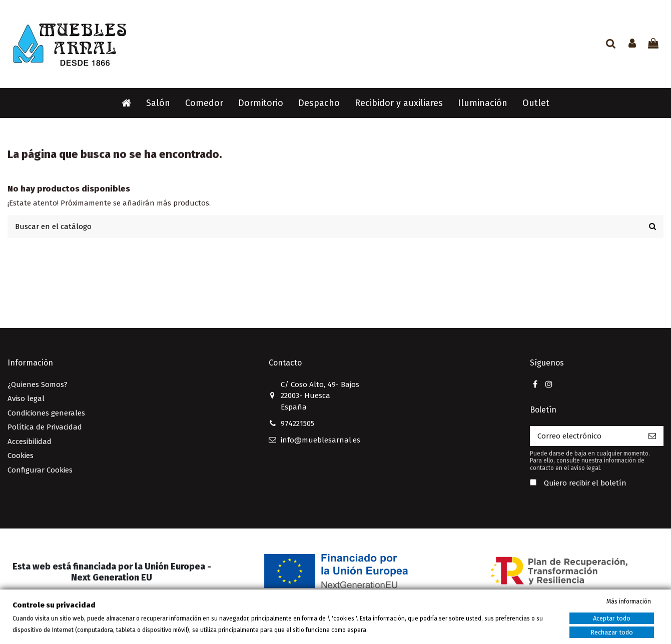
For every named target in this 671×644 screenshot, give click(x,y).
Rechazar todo (612, 632)
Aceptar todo (612, 618)
